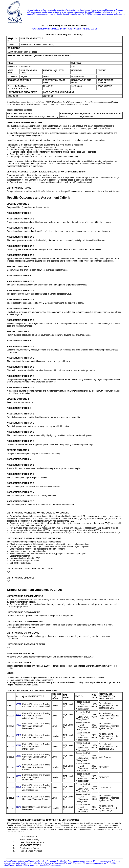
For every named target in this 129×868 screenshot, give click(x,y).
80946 (18, 807)
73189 (18, 756)
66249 (18, 766)
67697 (18, 704)
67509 (18, 725)
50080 (18, 776)
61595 (18, 715)
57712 (18, 745)
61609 (18, 797)
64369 (18, 786)
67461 (18, 735)
